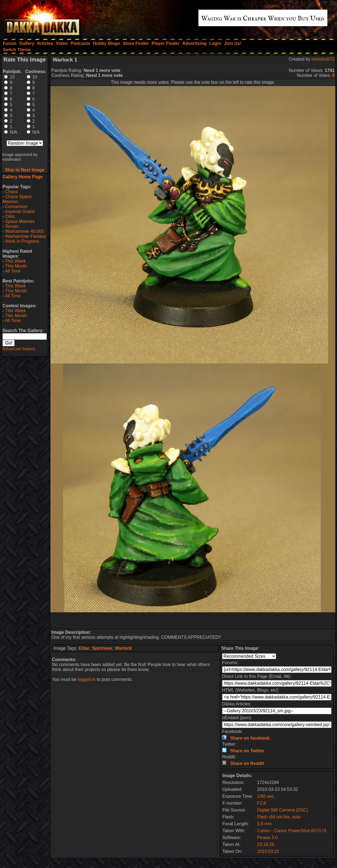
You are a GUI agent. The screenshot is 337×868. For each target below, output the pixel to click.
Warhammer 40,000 (25, 231)
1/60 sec (265, 796)
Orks (10, 216)
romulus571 (323, 59)
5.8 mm (264, 824)
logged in (87, 679)
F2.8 (261, 803)
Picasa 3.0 (267, 838)
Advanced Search (19, 349)
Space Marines (20, 221)
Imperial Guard (20, 211)
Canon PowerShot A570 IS (300, 831)
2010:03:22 (268, 851)
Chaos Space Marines (17, 199)
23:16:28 (266, 844)
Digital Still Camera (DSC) (283, 810)
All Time (13, 271)
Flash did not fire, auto (279, 817)
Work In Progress (22, 241)
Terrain (12, 226)
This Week (15, 261)
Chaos (12, 192)
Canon (264, 831)
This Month (16, 266)
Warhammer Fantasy (26, 236)
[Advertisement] (193, 621)
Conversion (16, 207)
